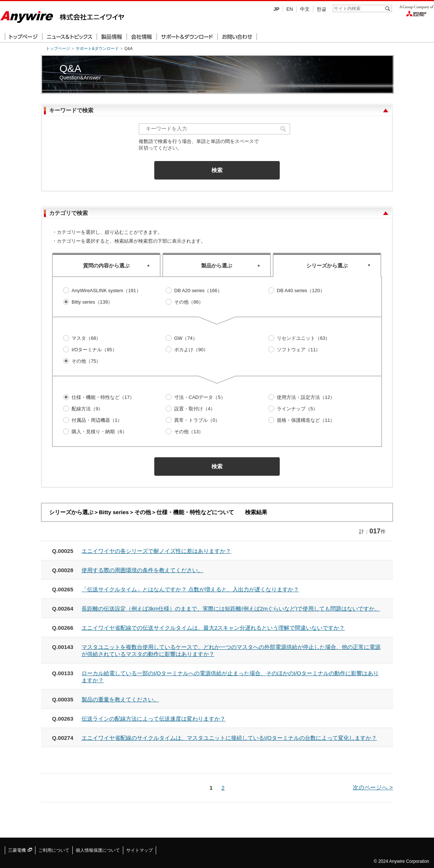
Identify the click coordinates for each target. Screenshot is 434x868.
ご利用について (54, 850)
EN (290, 9)
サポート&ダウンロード (97, 48)
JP (276, 9)
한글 (321, 9)
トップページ (58, 48)
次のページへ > (373, 787)
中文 (305, 9)
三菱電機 (20, 850)
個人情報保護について (98, 850)
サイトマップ (139, 850)
